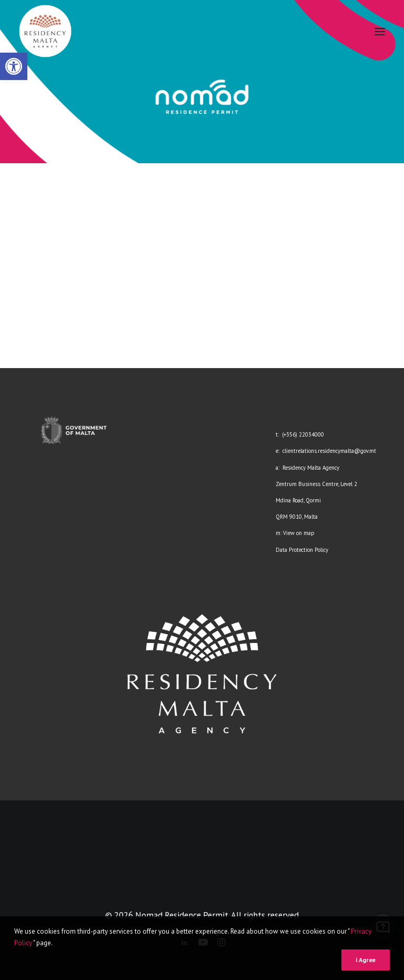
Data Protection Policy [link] (302, 550)
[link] (14, 66)
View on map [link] (299, 533)
